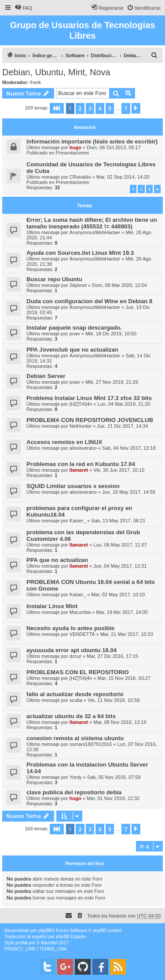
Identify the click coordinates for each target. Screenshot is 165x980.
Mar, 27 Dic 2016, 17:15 (112, 656)
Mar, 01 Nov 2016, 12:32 (113, 798)
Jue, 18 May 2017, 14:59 (129, 492)
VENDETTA (82, 634)
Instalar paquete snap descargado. (74, 328)
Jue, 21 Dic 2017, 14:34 (122, 426)
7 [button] (126, 108)
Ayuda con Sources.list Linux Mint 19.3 (80, 253)
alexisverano (83, 448)
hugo (75, 147)
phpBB (45, 930)
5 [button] (110, 108)
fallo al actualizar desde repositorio (75, 694)
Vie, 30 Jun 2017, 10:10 (119, 470)
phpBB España (71, 937)
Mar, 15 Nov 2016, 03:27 (124, 678)
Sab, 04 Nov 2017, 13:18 (129, 448)
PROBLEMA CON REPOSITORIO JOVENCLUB (90, 420)
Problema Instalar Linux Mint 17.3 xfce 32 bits (89, 398)
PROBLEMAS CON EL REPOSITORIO (78, 672)
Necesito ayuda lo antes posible (70, 628)
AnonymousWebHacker (95, 232)
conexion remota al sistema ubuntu (75, 738)
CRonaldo (80, 177)
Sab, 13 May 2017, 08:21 (118, 521)
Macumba (80, 612)
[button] (57, 108)
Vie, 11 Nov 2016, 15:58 (114, 700)
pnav (75, 334)
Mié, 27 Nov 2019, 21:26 (112, 382)
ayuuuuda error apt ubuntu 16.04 (71, 650)
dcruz (75, 656)
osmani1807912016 (91, 744)
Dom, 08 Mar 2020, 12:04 (119, 285)
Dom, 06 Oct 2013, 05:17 (114, 147)
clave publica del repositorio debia (74, 792)
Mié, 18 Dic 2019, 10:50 (111, 334)
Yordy (76, 777)
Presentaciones (73, 153)
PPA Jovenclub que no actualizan (72, 350)
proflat (22, 943)
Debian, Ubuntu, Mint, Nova (56, 72)
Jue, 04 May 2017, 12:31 (120, 566)
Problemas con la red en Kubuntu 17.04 (81, 464)
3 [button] (90, 108)
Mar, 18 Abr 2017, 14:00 (122, 612)
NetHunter (81, 426)
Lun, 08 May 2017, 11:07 (120, 545)
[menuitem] (23, 8)
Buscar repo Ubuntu (54, 279)
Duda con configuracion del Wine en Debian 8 (89, 301)
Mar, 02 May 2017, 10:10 (118, 595)
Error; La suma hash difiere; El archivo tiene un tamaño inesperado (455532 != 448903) (92, 223)
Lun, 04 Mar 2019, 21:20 (124, 404)
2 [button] (80, 108)
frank (36, 82)
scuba (76, 700)
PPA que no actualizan (57, 560)
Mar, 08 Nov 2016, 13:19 (120, 722)
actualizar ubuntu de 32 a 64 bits (71, 716)
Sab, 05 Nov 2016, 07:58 (114, 777)
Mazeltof (49, 943)
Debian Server (46, 376)
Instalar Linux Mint (52, 606)
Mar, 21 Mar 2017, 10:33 (127, 634)
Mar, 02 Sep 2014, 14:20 (123, 177)
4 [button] (100, 108)
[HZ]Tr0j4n (81, 404)
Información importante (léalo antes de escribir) (92, 141)
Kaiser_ (78, 521)
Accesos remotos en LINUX (64, 442)
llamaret (79, 470)
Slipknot (78, 285)
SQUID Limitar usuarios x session (73, 486)
